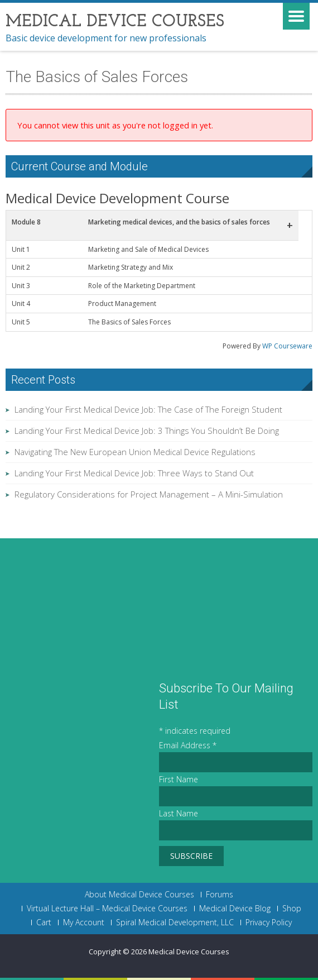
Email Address (188, 745)
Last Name (179, 813)
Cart (44, 922)
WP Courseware (287, 346)
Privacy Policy (269, 922)
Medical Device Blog (235, 909)
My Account (84, 922)
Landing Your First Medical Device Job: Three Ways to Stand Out (134, 473)
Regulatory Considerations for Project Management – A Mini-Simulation (149, 494)
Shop (292, 909)
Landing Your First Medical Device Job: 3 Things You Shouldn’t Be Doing (147, 431)
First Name (179, 779)
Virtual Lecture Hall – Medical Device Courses (107, 909)
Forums (220, 895)
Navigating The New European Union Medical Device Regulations (135, 452)
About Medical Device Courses (139, 895)
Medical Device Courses (189, 952)
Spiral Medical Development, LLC (175, 922)
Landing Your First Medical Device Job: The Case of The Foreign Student (148, 409)
